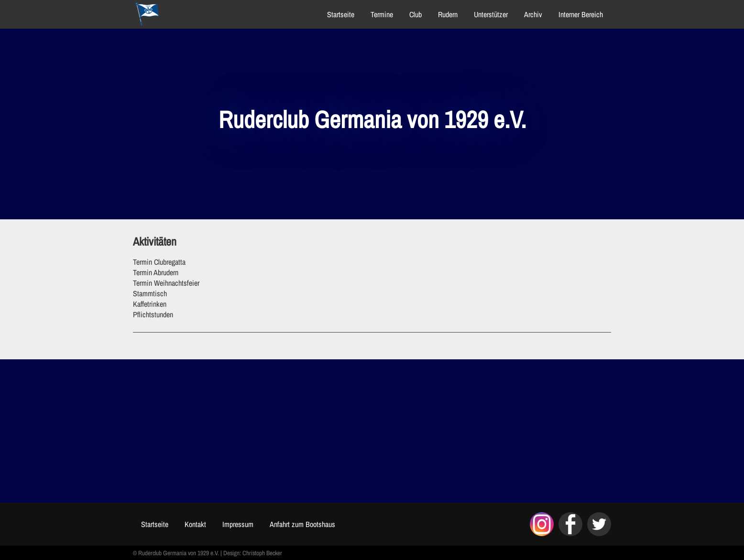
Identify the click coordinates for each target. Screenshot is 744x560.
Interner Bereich (581, 14)
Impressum (238, 524)
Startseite (341, 14)
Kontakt (195, 524)
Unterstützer (491, 14)
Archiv (533, 14)
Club (416, 14)
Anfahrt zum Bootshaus (302, 524)
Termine (382, 14)
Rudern (448, 14)
